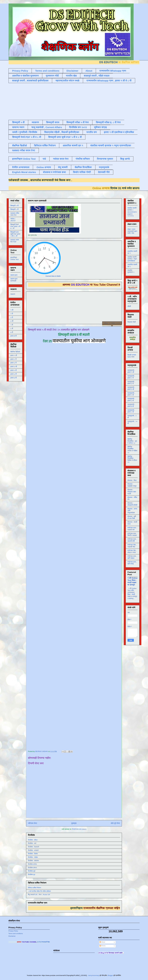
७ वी (12, 332)
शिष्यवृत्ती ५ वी (18, 122)
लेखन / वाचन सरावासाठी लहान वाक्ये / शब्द (132, 231)
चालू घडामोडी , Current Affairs (47, 127)
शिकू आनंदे (125, 159)
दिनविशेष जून (32, 875)
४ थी (12, 321)
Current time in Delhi (53, 276)
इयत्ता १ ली (14, 355)
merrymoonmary (94, 975)
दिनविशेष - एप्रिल (33, 840)
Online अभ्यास (44, 167)
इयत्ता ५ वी (14, 370)
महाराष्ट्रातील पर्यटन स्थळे (68, 81)
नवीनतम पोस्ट (33, 823)
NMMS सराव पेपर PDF (15, 241)
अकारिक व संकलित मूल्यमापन (25, 76)
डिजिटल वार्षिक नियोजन (45, 145)
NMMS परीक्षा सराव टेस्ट (24, 150)
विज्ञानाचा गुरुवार (105, 159)
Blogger (110, 975)
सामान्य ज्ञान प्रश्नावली (14, 280)
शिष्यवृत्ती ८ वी (14, 209)
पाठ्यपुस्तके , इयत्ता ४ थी (131, 388)
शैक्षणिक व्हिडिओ (15, 352)
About (89, 71)
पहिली (129, 306)
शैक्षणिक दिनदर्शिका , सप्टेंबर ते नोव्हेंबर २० (132, 450)
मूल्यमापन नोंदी (52, 76)
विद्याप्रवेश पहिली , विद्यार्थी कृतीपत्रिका (62, 132)
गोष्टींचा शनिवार (83, 159)
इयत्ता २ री (13, 359)
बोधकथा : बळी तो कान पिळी (132, 517)
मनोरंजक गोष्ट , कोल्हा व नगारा (132, 551)
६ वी (12, 329)
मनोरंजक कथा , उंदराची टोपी (132, 540)
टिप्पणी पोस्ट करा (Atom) (79, 829)
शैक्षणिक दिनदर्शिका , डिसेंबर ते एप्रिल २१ (132, 459)
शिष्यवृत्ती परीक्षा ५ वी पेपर (78, 122)
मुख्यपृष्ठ (74, 823)
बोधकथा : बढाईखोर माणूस (132, 485)
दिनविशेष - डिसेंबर (33, 854)
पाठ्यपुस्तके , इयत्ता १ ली (131, 371)
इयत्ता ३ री (13, 363)
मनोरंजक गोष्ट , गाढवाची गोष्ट (132, 546)
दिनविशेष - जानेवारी (33, 850)
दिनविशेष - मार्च (32, 843)
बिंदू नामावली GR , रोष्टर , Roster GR (39, 895)
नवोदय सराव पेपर (61, 159)
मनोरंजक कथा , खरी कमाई (132, 563)
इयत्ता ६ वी (14, 374)
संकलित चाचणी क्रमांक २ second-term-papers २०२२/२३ (132, 212)
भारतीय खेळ (71, 76)
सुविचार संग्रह (100, 127)
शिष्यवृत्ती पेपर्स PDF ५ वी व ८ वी (27, 137)
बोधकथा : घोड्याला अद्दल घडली (132, 492)
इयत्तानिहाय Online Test (24, 159)
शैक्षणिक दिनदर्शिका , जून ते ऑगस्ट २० (132, 441)
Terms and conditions (47, 71)
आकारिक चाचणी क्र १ (73, 145)
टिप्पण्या (102, 946)
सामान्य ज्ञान (18, 127)
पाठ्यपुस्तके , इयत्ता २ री (131, 377)
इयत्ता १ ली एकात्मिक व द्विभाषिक (119, 132)
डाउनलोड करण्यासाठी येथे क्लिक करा (45, 180)
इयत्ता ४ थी (14, 367)
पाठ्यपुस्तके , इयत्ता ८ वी (131, 411)
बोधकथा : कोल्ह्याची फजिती (132, 504)
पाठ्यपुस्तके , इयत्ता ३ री (131, 383)
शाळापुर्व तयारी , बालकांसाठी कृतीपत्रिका (30, 81)
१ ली (12, 310)
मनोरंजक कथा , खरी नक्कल (132, 557)
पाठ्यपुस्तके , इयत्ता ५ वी (131, 394)
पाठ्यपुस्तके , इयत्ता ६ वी (131, 400)
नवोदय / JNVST (13, 220)
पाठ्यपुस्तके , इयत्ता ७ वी (131, 405)
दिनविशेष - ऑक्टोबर (33, 861)
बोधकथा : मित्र (132, 480)
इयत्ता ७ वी (14, 378)
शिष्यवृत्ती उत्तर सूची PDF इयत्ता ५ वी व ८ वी (15, 234)
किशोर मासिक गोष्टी (82, 172)
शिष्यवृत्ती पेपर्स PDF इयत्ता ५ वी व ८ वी (15, 226)
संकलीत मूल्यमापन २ (131, 271)
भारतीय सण (92, 132)
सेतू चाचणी (63, 167)
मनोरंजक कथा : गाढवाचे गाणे (132, 529)
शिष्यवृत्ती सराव (53, 122)
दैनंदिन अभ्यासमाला (21, 167)
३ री (12, 317)
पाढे (44, 159)
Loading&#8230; (75, 546)
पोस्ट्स (102, 942)
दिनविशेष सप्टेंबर (32, 864)
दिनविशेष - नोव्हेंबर (33, 857)
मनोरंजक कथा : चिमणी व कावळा (132, 534)
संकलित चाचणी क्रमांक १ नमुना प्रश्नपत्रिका (111, 145)
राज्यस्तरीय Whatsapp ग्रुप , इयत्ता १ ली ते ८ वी (109, 81)
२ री (12, 314)
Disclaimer (72, 71)
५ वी (12, 325)
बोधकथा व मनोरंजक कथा (54, 172)
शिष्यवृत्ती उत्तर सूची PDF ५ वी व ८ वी (65, 137)
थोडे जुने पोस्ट (115, 823)
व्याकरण (35, 122)
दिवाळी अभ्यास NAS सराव (132, 356)
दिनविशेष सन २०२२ (78, 127)
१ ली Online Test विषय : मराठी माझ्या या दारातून (132, 581)
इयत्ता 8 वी (13, 336)
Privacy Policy (20, 71)
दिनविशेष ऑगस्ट (32, 868)
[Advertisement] (65, 101)
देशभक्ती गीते (104, 172)
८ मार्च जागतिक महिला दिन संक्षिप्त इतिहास (39, 891)
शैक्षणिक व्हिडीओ (19, 145)
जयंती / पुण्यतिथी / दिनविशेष (25, 132)
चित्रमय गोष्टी (132, 322)
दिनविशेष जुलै (32, 871)
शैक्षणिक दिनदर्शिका (83, 167)
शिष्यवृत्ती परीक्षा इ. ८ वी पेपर (108, 122)
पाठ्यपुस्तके (104, 167)
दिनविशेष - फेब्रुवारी (33, 847)
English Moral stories (24, 172)
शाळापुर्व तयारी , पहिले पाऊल (97, 76)
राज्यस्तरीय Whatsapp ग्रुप (113, 71)
